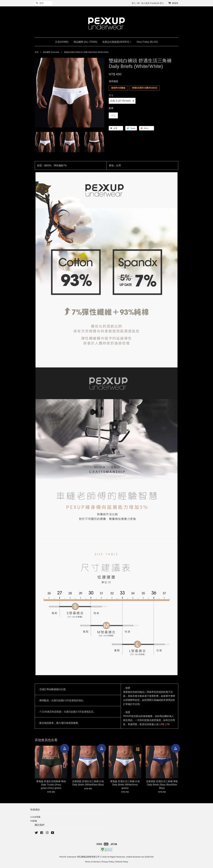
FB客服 (34, 821)
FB (168, 724)
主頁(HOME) (62, 42)
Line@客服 (35, 817)
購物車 (175, 3)
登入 (134, 3)
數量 (111, 108)
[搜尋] (44, 3)
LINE (162, 724)
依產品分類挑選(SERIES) (117, 42)
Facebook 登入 (157, 3)
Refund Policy (122, 862)
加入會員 (145, 3)
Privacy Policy (108, 862)
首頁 (37, 52)
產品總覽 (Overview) (51, 52)
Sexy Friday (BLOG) (147, 42)
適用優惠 (113, 81)
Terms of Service (92, 862)
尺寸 (111, 96)
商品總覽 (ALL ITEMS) (85, 42)
